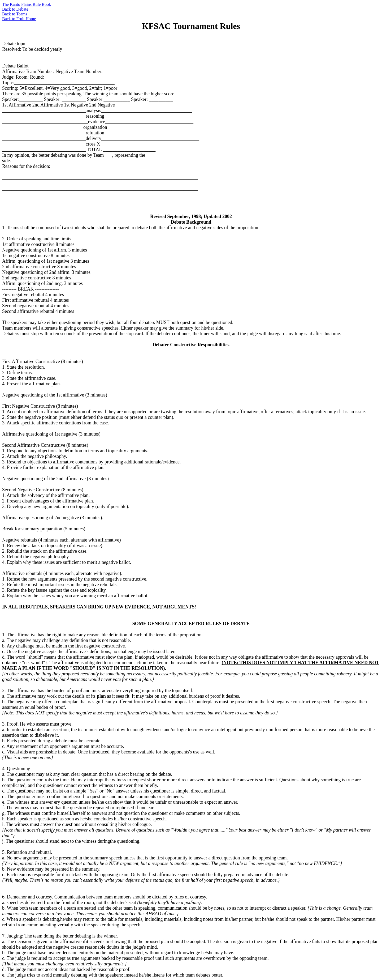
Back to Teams (15, 14)
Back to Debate (15, 9)
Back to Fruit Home (19, 19)
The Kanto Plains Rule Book (27, 4)
